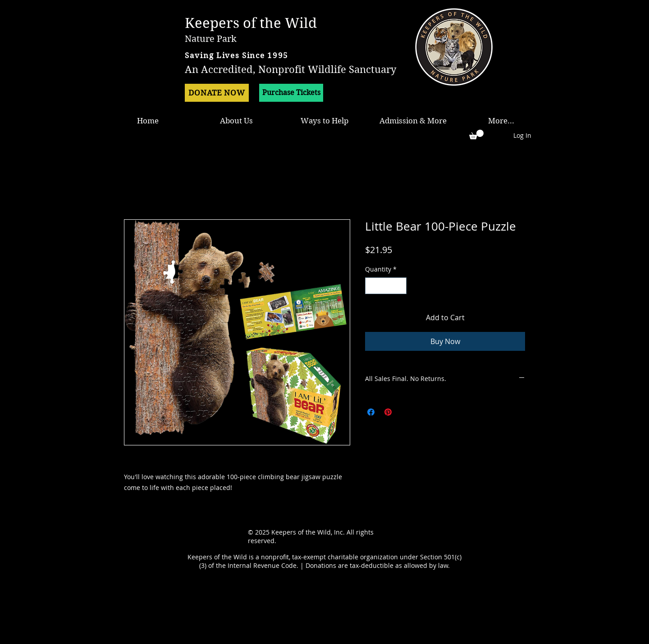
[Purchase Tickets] (291, 93)
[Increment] (400, 286)
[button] (476, 134)
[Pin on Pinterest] (388, 412)
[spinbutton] (386, 286)
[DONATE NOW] (217, 93)
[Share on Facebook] (371, 412)
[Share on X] (405, 412)
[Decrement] (372, 286)
